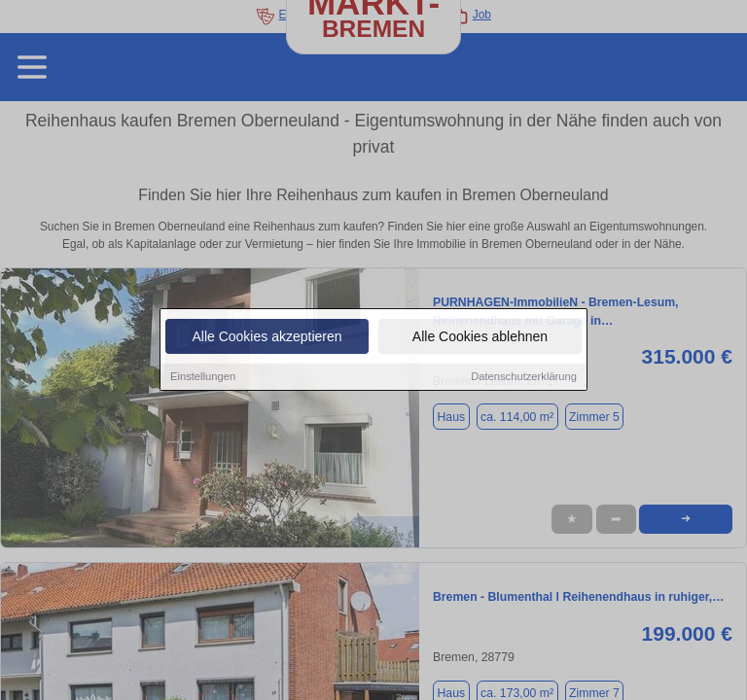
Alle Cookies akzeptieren (267, 337)
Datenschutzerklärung (524, 377)
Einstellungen (203, 377)
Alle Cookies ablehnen (480, 337)
